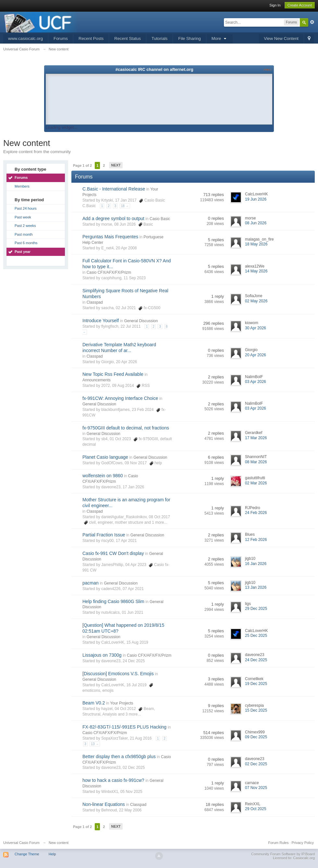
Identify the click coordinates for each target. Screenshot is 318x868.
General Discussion (141, 321)
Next (116, 165)
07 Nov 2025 (256, 788)
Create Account (300, 5)
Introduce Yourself (101, 321)
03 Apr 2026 (256, 382)
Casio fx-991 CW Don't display (113, 553)
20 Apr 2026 (256, 355)
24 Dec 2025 (256, 660)
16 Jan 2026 (256, 564)
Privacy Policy (303, 843)
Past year (23, 252)
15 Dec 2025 (256, 710)
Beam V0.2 (94, 703)
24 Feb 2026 (256, 513)
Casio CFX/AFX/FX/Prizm (109, 272)
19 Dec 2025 (256, 684)
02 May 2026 (256, 301)
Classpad (95, 302)
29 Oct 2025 (256, 809)
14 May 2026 (256, 271)
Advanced (312, 22)
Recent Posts (91, 39)
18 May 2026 (256, 244)
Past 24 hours (26, 208)
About (268, 69)
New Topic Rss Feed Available (113, 374)
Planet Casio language (105, 457)
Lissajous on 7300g (102, 655)
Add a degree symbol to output (113, 218)
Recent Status (128, 39)
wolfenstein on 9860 (103, 476)
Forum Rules (278, 843)
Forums (61, 39)
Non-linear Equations (104, 804)
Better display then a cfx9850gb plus (119, 756)
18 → (125, 206)
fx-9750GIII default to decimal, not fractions (126, 428)
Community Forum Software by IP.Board (283, 854)
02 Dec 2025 (256, 764)
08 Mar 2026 (256, 462)
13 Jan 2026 (256, 587)
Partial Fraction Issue (104, 535)
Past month (24, 234)
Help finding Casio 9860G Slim (113, 601)
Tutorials (159, 39)
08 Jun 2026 (256, 223)
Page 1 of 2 (82, 165)
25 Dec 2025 (256, 636)
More (220, 39)
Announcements (97, 380)
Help (52, 854)
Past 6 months (26, 243)
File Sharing (189, 39)
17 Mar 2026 (256, 438)
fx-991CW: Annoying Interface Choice (120, 398)
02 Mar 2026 (256, 483)
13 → (95, 744)
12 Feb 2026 (256, 540)
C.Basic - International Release (114, 189)
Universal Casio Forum (21, 843)
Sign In (275, 5)
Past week (23, 217)
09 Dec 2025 (256, 737)
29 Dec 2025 (256, 609)
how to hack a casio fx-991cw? (113, 780)
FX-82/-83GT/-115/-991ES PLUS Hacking (124, 727)
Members (22, 186)
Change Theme (27, 854)
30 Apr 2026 (256, 328)
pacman (91, 583)
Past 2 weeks (25, 226)
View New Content (281, 39)
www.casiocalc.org (25, 39)
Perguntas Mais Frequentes (110, 237)
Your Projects (122, 703)
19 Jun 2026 (256, 199)
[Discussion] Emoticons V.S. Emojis (118, 674)
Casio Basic (160, 219)
